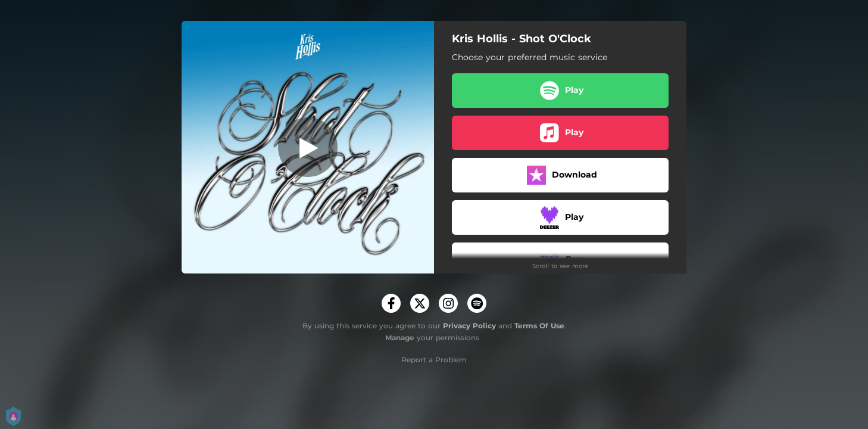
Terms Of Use (539, 326)
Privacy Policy (469, 326)
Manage (400, 338)
